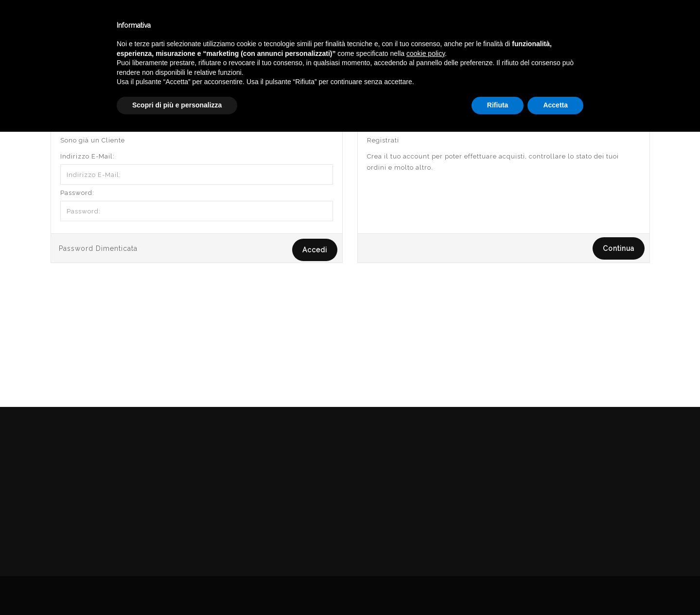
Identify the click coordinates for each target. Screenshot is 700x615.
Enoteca (126, 24)
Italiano (598, 21)
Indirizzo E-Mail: (87, 156)
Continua (619, 248)
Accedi (639, 70)
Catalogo (239, 24)
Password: (77, 193)
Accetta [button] (555, 588)
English (598, 33)
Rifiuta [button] (498, 588)
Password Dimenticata (98, 248)
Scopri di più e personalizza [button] (177, 588)
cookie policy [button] (426, 537)
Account (600, 70)
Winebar (181, 24)
